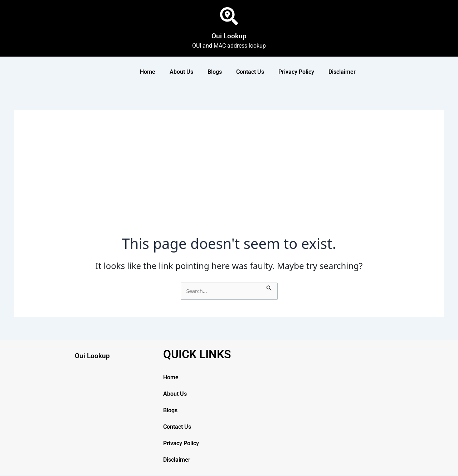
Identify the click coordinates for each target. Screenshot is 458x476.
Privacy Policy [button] (296, 72)
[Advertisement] (229, 181)
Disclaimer (342, 72)
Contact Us (250, 72)
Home (148, 72)
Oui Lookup (229, 34)
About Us (181, 72)
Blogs (215, 72)
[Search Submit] (273, 287)
